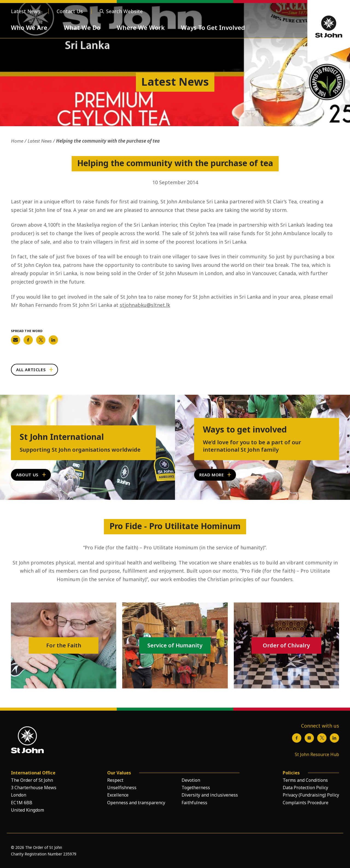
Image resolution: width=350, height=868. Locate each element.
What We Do (82, 27)
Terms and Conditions (305, 780)
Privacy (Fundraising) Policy (311, 795)
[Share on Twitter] (41, 340)
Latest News (26, 11)
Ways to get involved (245, 429)
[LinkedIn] (334, 738)
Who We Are (29, 27)
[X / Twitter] (322, 738)
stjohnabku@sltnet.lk (145, 305)
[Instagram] (309, 738)
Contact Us (70, 11)
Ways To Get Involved (213, 27)
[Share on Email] (16, 340)
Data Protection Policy (305, 788)
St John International (62, 437)
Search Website (124, 11)
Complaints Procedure (306, 803)
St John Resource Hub (317, 754)
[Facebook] (297, 738)
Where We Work (141, 27)
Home (17, 141)
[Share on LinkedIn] (53, 340)
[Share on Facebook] (28, 340)
